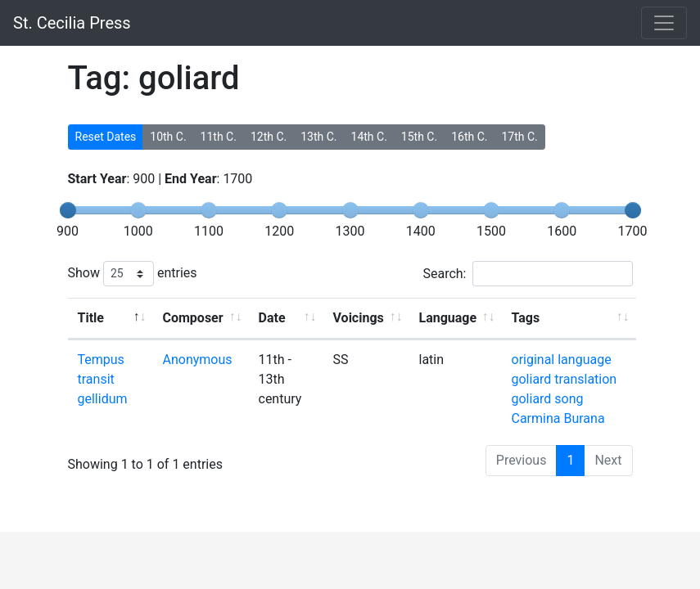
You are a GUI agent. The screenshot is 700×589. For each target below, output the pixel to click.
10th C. (168, 137)
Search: (527, 274)
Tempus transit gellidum (103, 379)
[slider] (68, 210)
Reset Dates (106, 137)
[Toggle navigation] (664, 23)
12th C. (269, 137)
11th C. (219, 137)
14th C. (369, 137)
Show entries (133, 274)
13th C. (318, 137)
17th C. (519, 137)
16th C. (469, 137)
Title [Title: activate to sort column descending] (91, 318)
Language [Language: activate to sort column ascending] (448, 318)
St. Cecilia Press (72, 23)
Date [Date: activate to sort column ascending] (272, 318)
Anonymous (198, 360)
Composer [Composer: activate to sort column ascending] (193, 318)
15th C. (419, 137)
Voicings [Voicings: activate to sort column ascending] (359, 318)
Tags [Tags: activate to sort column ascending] (526, 318)
